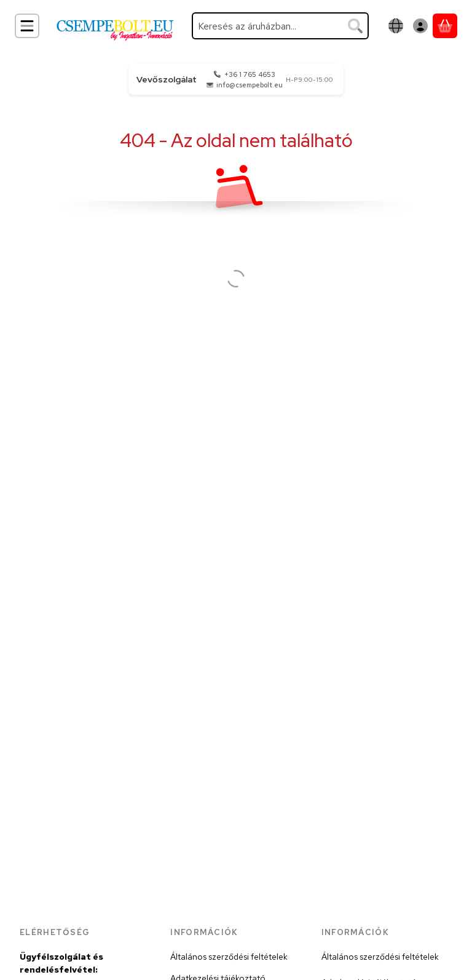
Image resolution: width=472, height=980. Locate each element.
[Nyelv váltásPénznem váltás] (396, 26)
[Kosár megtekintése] (445, 26)
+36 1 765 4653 (250, 74)
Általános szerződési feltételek (229, 957)
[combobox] (280, 26)
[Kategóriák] (27, 26)
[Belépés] (420, 26)
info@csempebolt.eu (250, 85)
